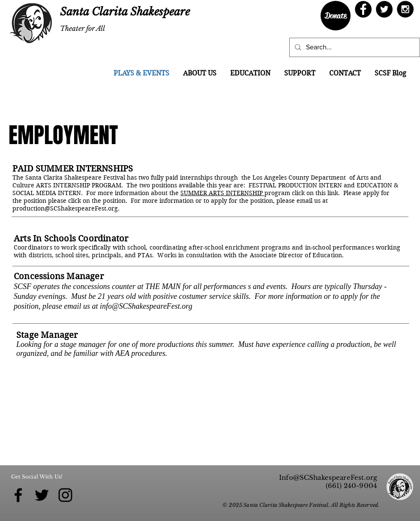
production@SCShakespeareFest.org (65, 208)
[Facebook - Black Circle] (363, 9)
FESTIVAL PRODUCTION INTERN (295, 185)
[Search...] (354, 47)
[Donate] (336, 16)
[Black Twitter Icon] (42, 495)
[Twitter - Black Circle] (384, 9)
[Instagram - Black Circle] (405, 9)
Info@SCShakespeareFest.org (328, 477)
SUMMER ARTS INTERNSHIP (222, 193)
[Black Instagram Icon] (65, 495)
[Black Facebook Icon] (18, 495)
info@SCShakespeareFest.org (146, 306)
